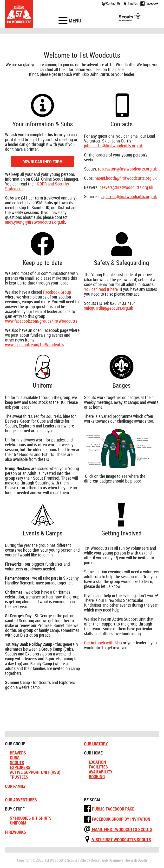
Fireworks (16, 832)
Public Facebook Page (109, 809)
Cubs (15, 758)
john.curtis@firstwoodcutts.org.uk (113, 146)
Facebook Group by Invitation (117, 819)
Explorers (20, 767)
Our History (96, 744)
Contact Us (111, 3)
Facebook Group (57, 292)
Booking (97, 776)
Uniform (18, 823)
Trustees (19, 777)
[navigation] (70, 21)
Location (97, 762)
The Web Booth (136, 860)
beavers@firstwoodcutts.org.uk (126, 187)
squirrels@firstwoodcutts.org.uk (129, 196)
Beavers (18, 753)
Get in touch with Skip (103, 643)
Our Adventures (21, 800)
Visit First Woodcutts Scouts (118, 840)
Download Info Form (43, 162)
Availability (101, 772)
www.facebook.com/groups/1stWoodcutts (41, 321)
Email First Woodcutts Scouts (118, 829)
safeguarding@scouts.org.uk (108, 308)
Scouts (17, 762)
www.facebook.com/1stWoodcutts (34, 345)
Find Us (130, 3)
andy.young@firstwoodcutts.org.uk (35, 222)
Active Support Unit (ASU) (35, 772)
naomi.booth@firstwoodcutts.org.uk (126, 178)
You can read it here (101, 289)
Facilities (98, 767)
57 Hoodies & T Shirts (31, 818)
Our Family (15, 786)
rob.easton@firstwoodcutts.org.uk (127, 169)
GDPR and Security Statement (37, 186)
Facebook (149, 3)
